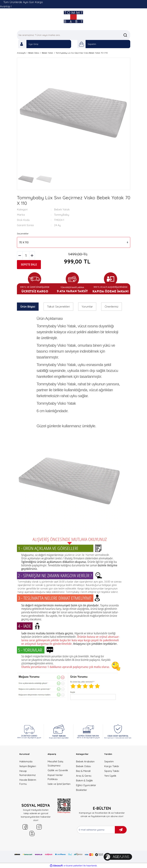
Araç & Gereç (84, 776)
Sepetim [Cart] (92, 44)
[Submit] (121, 830)
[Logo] (73, 17)
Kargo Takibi (112, 766)
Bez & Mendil (83, 771)
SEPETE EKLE (29, 264)
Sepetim (109, 761)
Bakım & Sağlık (84, 780)
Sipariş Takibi (112, 771)
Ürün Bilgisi (28, 307)
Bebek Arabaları (85, 761)
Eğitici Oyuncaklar (86, 785)
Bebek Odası (83, 766)
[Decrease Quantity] (20, 256)
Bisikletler (82, 790)
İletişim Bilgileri (28, 766)
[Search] (74, 35)
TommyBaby (62, 215)
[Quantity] (26, 256)
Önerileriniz (112, 307)
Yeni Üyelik (110, 776)
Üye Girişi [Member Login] (33, 44)
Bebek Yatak (62, 209)
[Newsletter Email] (96, 830)
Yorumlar (87, 307)
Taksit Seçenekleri (58, 307)
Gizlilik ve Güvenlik (58, 770)
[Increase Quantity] (32, 256)
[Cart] (81, 44)
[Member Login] (22, 44)
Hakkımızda (26, 761)
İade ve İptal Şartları (59, 784)
